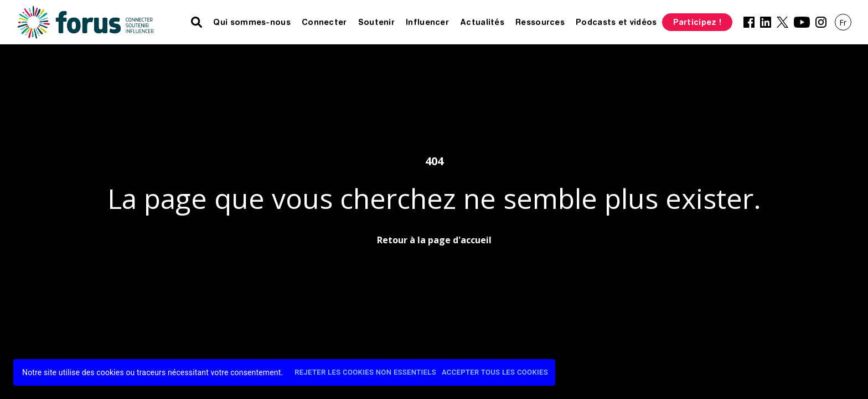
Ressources (540, 22)
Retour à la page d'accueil (434, 240)
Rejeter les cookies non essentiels (365, 373)
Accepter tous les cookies (495, 373)
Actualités (482, 22)
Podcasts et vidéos (616, 22)
